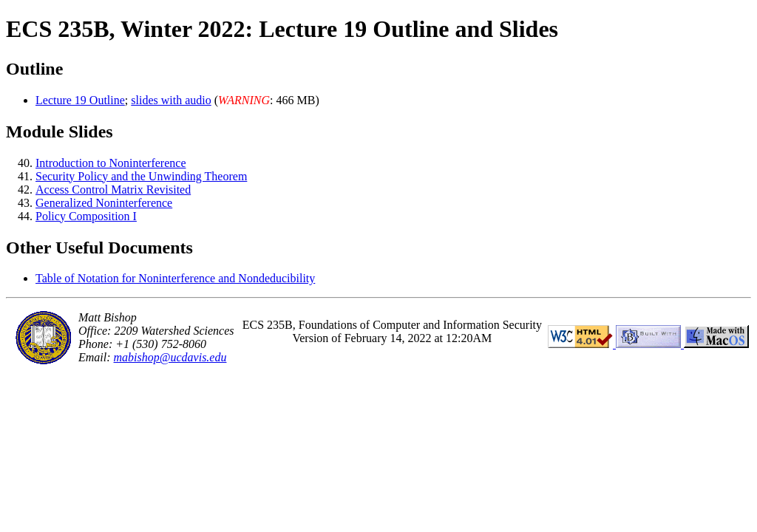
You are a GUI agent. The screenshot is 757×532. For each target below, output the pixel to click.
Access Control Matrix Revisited (113, 190)
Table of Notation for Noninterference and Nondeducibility (175, 278)
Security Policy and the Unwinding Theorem (141, 176)
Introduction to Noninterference (111, 163)
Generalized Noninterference (104, 203)
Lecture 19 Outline (80, 100)
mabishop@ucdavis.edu (170, 357)
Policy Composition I (86, 216)
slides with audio (171, 100)
